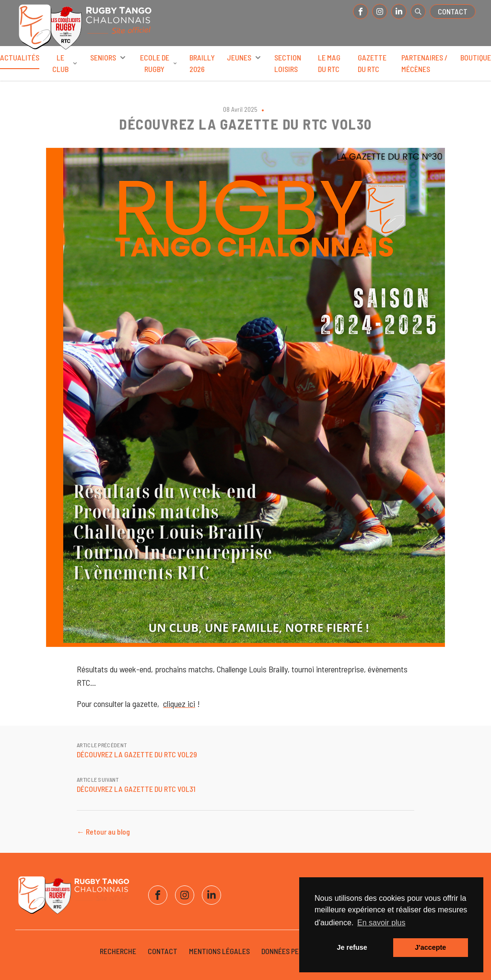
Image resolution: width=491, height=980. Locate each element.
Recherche (118, 951)
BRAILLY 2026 (202, 63)
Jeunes (245, 58)
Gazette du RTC (372, 63)
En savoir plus (381, 923)
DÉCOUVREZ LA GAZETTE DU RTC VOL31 (136, 789)
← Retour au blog (103, 831)
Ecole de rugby (159, 63)
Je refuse (352, 947)
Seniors (109, 58)
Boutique (476, 57)
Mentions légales (219, 951)
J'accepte (430, 947)
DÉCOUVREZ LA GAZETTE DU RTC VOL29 (137, 754)
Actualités (20, 61)
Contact (453, 11)
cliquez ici (179, 704)
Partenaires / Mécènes (424, 63)
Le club (65, 63)
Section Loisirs (288, 63)
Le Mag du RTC (329, 63)
